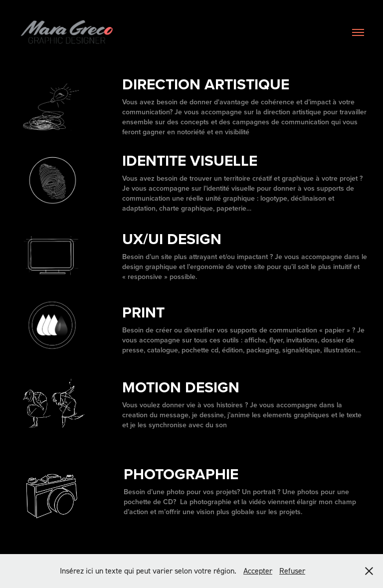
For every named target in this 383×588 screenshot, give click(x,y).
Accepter (258, 571)
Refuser (292, 571)
